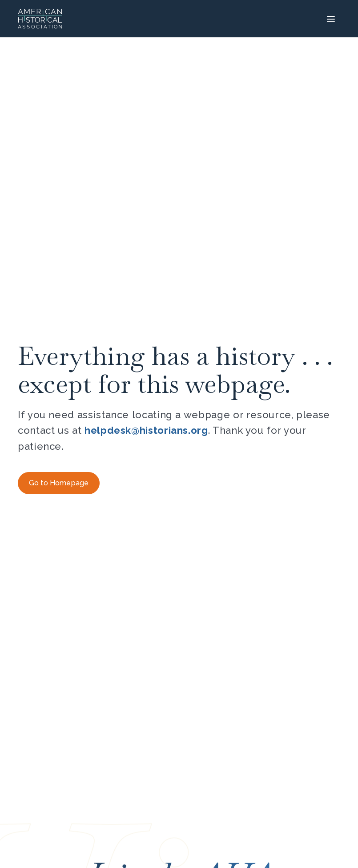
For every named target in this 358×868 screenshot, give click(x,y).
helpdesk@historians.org (146, 430)
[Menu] (330, 19)
